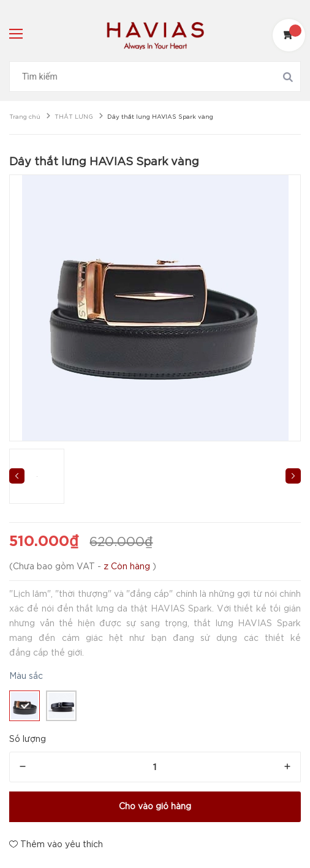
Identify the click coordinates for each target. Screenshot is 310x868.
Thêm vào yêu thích (56, 844)
